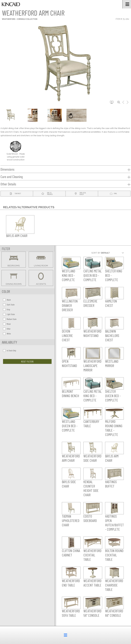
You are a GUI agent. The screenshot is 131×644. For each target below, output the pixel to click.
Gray (7, 309)
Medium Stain (10, 319)
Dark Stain (9, 305)
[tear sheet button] (17, 194)
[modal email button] (114, 194)
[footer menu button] (65, 635)
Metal (7, 324)
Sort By (96, 253)
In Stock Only (10, 350)
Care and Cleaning (65, 177)
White (7, 334)
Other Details (65, 184)
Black (7, 300)
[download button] (112, 102)
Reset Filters (27, 361)
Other (7, 329)
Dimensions (65, 169)
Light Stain (9, 314)
